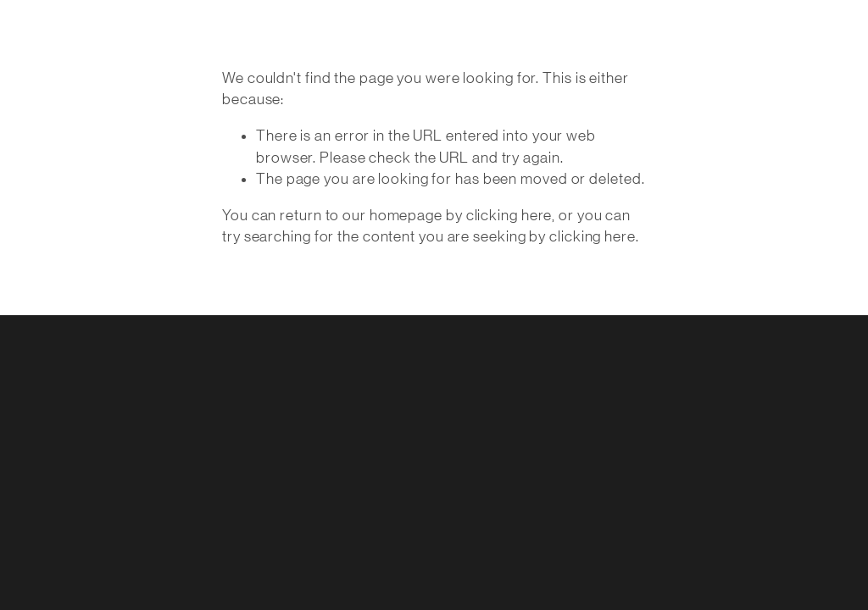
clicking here (509, 215)
